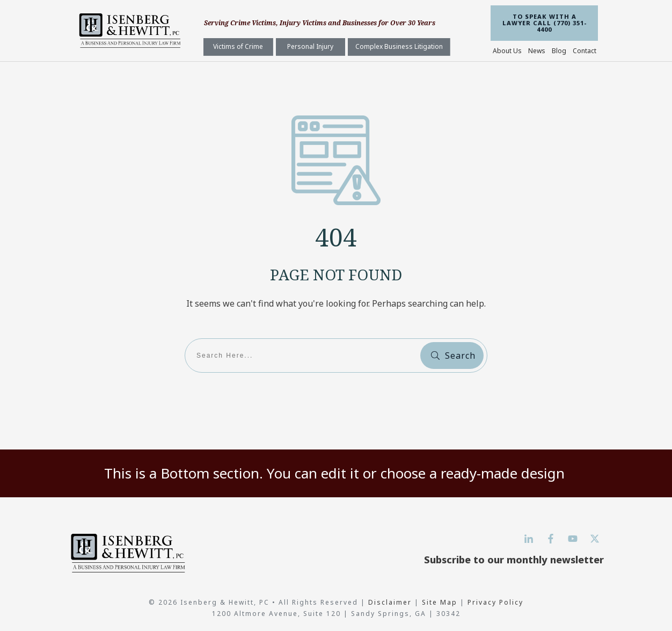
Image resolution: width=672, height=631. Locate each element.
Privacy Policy (495, 602)
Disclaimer (391, 602)
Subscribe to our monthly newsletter (514, 560)
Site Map (440, 602)
